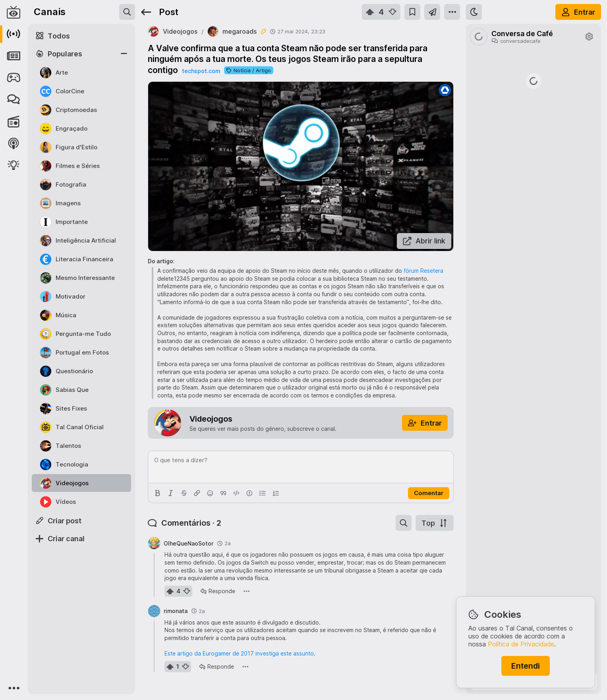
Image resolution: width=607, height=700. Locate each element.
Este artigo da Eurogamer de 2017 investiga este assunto (239, 653)
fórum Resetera (423, 271)
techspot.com (201, 71)
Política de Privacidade (521, 644)
